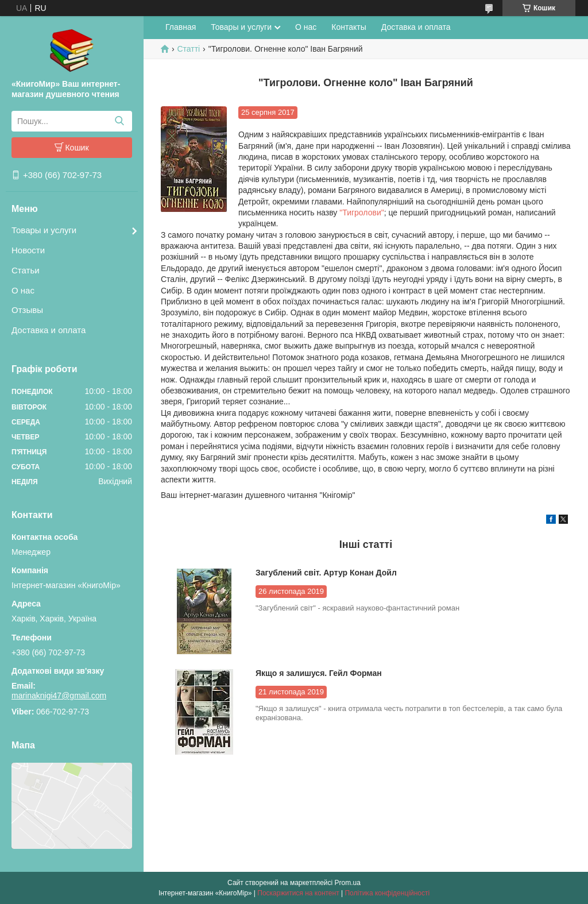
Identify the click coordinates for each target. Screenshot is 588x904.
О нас (23, 290)
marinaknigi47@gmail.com (59, 696)
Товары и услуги (44, 230)
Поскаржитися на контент (298, 893)
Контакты (349, 27)
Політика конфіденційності (387, 893)
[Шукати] (119, 121)
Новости (28, 250)
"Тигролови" (360, 213)
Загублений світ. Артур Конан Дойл (326, 573)
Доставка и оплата (49, 330)
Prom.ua (348, 883)
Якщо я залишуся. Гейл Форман (319, 673)
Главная (181, 27)
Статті (188, 49)
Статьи (26, 270)
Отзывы (27, 310)
